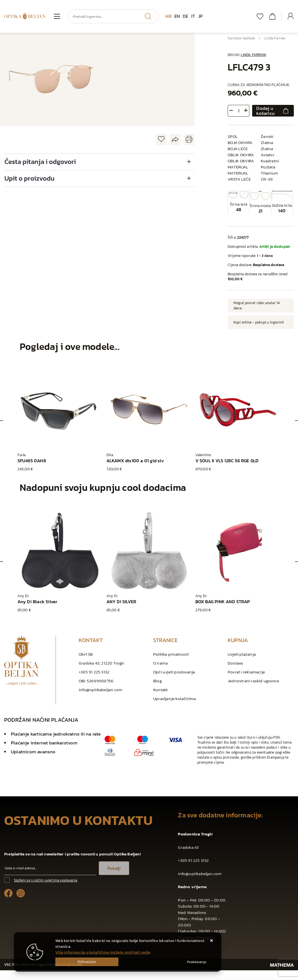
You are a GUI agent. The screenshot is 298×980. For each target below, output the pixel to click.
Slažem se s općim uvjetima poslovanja (46, 880)
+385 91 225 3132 (94, 672)
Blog (157, 681)
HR (168, 16)
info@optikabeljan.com (100, 690)
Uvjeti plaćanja (242, 654)
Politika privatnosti (171, 654)
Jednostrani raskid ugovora (253, 681)
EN (177, 16)
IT (193, 16)
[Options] (197, 962)
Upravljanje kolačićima (174, 699)
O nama (160, 663)
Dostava (235, 663)
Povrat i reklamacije (246, 672)
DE (185, 16)
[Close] (87, 962)
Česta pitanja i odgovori (40, 162)
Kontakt (160, 690)
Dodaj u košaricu (273, 111)
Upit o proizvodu (29, 178)
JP (200, 16)
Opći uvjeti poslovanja (174, 672)
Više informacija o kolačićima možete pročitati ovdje (103, 952)
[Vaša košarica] (272, 16)
